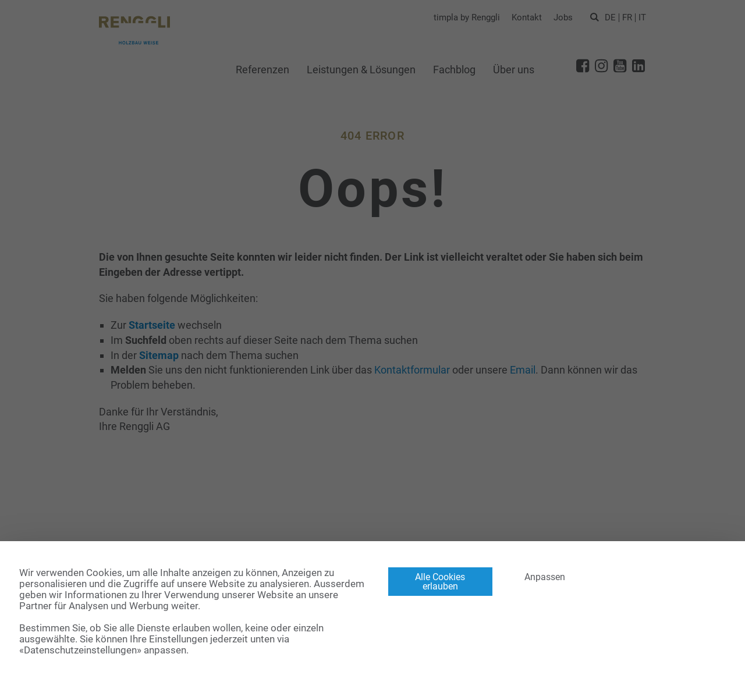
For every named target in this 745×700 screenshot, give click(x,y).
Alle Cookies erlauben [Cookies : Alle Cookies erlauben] (440, 582)
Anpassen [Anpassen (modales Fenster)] (545, 577)
